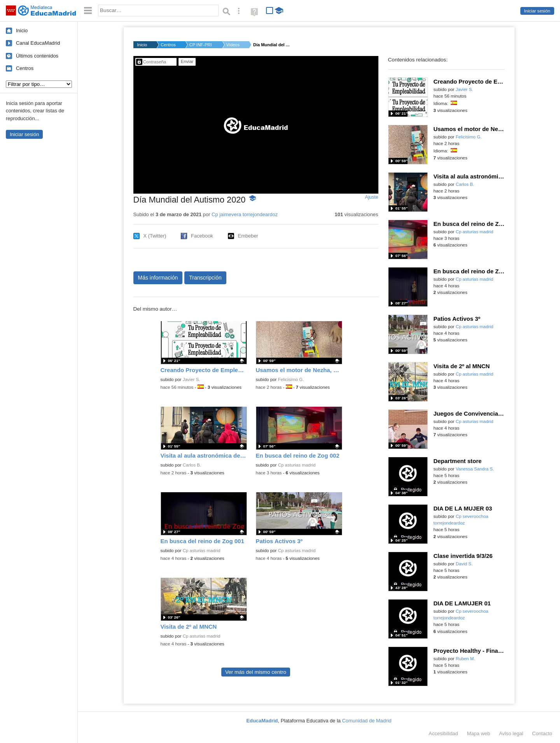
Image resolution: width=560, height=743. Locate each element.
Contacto (542, 733)
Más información (158, 278)
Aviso (511, 733)
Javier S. (192, 379)
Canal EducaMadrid (38, 43)
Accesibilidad (443, 733)
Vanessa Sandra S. (475, 469)
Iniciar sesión (537, 11)
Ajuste (371, 197)
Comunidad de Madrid (367, 721)
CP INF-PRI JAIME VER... (201, 45)
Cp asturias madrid (297, 465)
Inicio (22, 31)
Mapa (479, 733)
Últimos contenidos (37, 56)
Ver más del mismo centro (256, 672)
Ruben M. (465, 659)
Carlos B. (192, 465)
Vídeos (233, 45)
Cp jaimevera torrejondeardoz (245, 214)
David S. (464, 564)
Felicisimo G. (291, 379)
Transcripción (205, 278)
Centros (25, 68)
